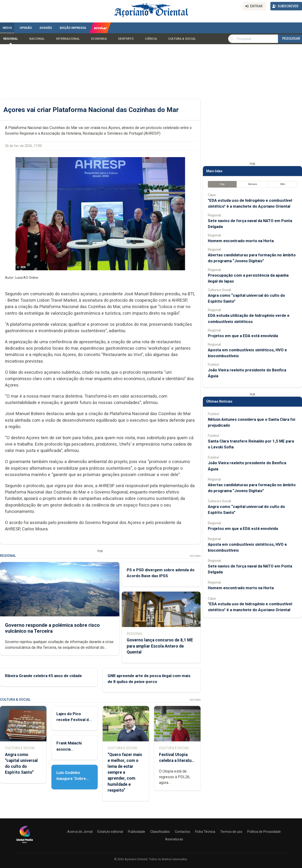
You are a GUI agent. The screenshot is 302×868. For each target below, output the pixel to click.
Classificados (160, 832)
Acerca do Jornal (80, 832)
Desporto (126, 39)
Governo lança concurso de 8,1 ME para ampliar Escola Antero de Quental (160, 646)
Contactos (182, 832)
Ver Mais (195, 556)
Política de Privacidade (264, 832)
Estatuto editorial (110, 832)
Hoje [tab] (222, 184)
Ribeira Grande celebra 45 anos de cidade (43, 675)
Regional (11, 39)
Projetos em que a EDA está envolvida (243, 336)
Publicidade (136, 832)
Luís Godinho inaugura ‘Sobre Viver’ (71, 778)
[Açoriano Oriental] (25, 844)
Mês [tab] (283, 184)
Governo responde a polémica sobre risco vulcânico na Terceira (52, 628)
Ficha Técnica (205, 832)
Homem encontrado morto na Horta (241, 241)
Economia (99, 39)
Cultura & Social (182, 39)
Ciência (151, 39)
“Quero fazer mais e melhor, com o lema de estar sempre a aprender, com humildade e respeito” (125, 772)
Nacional (37, 39)
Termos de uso (231, 832)
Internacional (68, 39)
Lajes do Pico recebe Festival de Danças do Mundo (74, 720)
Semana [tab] (253, 184)
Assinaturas (174, 839)
